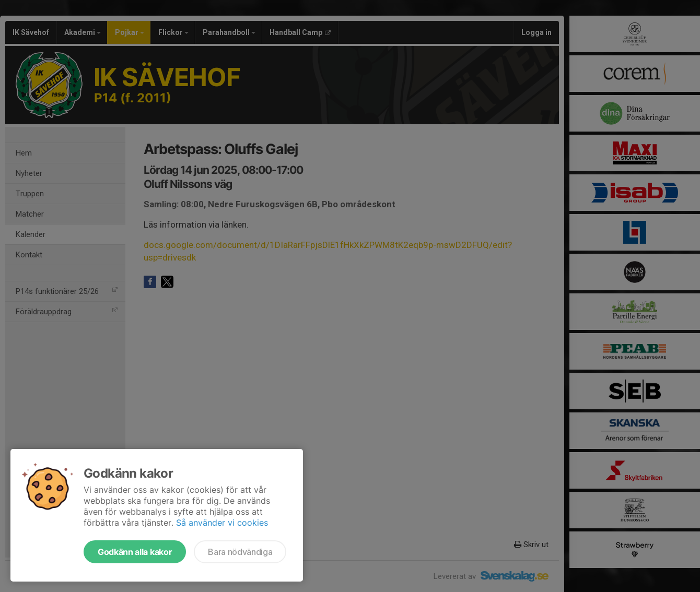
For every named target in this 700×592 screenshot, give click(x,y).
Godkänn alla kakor (135, 552)
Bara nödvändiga (240, 552)
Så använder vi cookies (222, 523)
